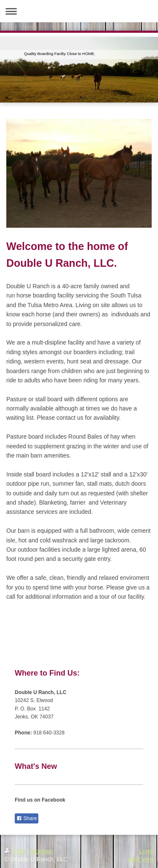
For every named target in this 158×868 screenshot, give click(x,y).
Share (27, 818)
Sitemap (41, 851)
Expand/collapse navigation (79, 11)
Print (16, 851)
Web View (141, 859)
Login (147, 851)
